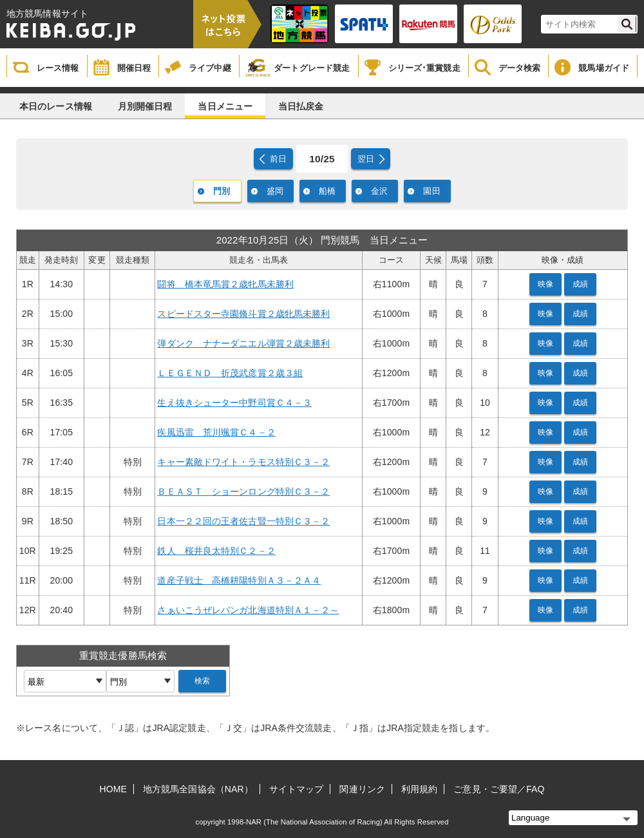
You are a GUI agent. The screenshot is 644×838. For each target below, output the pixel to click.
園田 (431, 191)
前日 (278, 159)
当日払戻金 (301, 106)
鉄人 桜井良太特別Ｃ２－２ (216, 551)
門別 (222, 191)
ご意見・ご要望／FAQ (499, 789)
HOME (113, 789)
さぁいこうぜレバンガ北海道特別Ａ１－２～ (248, 610)
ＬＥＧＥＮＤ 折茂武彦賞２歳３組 (230, 373)
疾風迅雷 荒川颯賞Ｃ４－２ (216, 432)
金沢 (379, 191)
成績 (580, 284)
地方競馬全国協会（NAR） (198, 789)
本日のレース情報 (56, 106)
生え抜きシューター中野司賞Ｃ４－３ (234, 403)
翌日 (366, 159)
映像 (545, 284)
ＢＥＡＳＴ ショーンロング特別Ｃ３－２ (243, 491)
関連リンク (362, 789)
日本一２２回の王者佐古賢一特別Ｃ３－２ (243, 521)
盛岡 (275, 191)
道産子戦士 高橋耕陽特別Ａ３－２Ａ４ (239, 580)
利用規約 (419, 789)
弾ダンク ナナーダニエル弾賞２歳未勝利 (243, 343)
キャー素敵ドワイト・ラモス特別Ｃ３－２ (243, 462)
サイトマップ (297, 789)
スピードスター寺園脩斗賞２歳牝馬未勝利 (243, 314)
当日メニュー (225, 106)
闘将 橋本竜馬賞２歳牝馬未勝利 (225, 284)
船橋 (327, 191)
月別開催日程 (145, 106)
